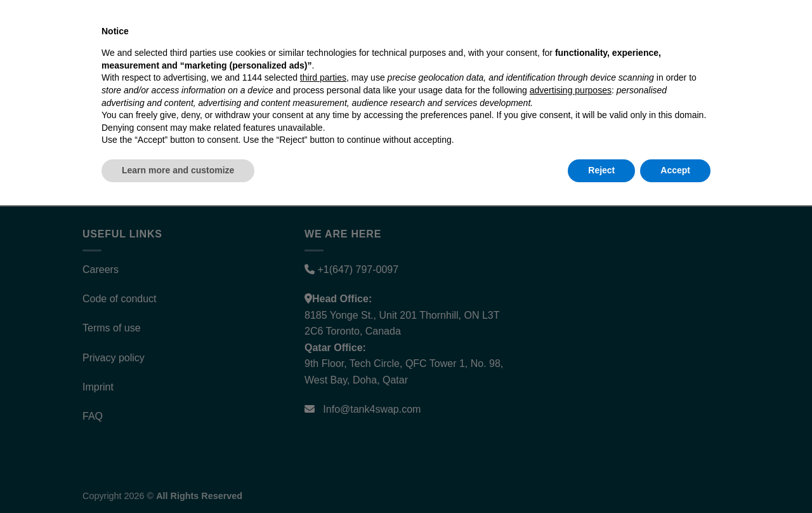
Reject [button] (601, 478)
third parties (323, 386)
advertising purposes (571, 398)
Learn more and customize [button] (178, 478)
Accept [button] (675, 478)
